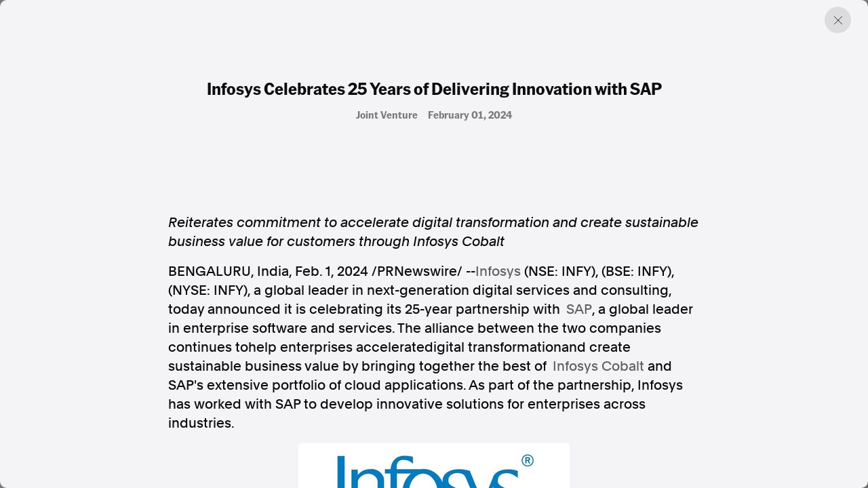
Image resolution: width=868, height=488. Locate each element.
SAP (579, 309)
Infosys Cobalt (598, 366)
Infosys (498, 271)
